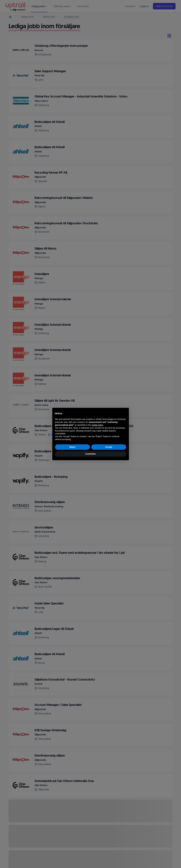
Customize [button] (90, 454)
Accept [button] (109, 447)
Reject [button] (72, 447)
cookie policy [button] (97, 425)
